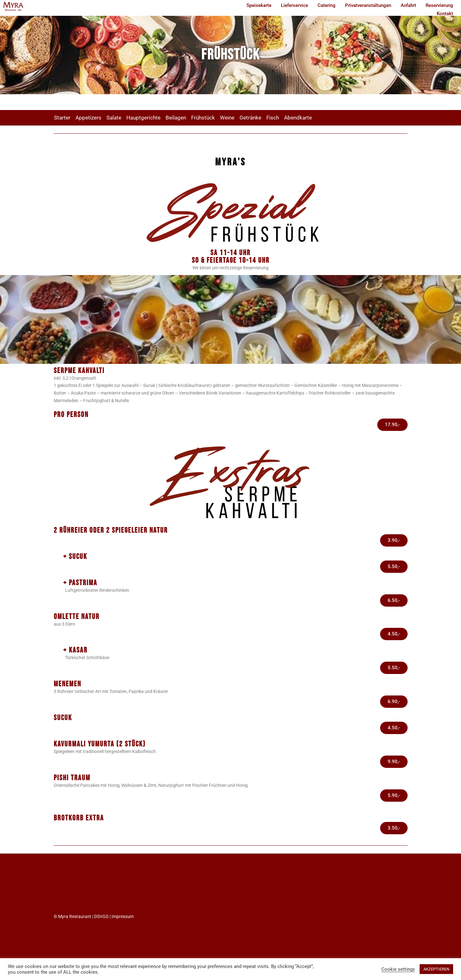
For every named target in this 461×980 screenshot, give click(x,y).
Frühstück (203, 118)
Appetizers (88, 118)
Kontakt (445, 14)
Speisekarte (259, 5)
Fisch (273, 118)
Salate (114, 118)
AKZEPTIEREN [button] (436, 969)
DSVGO (101, 916)
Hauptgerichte (143, 118)
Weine (227, 118)
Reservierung (439, 5)
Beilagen (176, 118)
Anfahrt (408, 5)
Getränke (250, 118)
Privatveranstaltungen (368, 5)
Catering (327, 5)
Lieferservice (294, 5)
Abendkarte (298, 118)
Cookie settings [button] (398, 969)
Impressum (123, 916)
